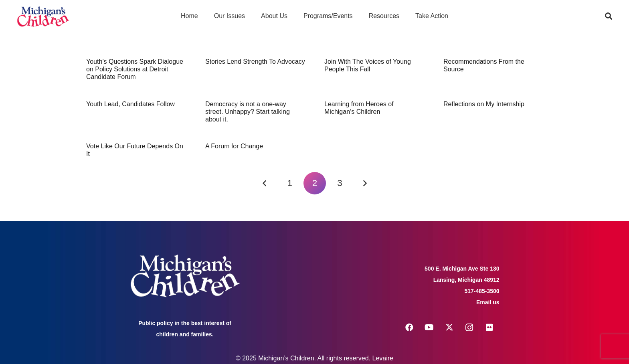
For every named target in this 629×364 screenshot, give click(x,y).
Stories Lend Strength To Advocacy (255, 62)
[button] (609, 16)
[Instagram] (469, 328)
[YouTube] (429, 328)
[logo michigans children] (43, 16)
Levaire (383, 358)
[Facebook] (409, 328)
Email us (488, 302)
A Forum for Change (234, 146)
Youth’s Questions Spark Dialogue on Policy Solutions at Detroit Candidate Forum (135, 69)
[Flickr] (489, 328)
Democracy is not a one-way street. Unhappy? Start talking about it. (248, 112)
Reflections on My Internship (484, 104)
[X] (449, 328)
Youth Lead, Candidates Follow (130, 104)
